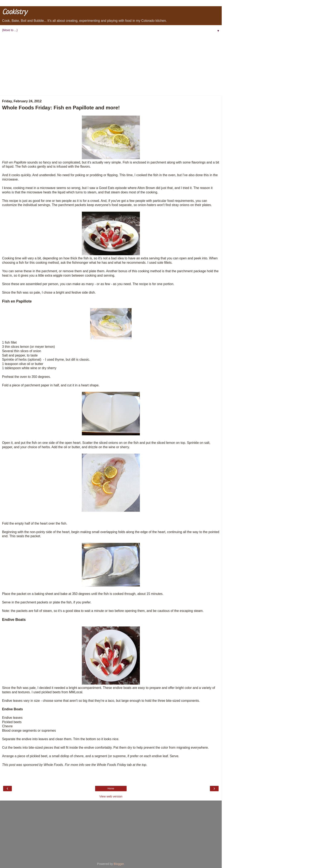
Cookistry (15, 12)
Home (111, 789)
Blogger (119, 864)
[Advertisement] (111, 65)
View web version (111, 796)
